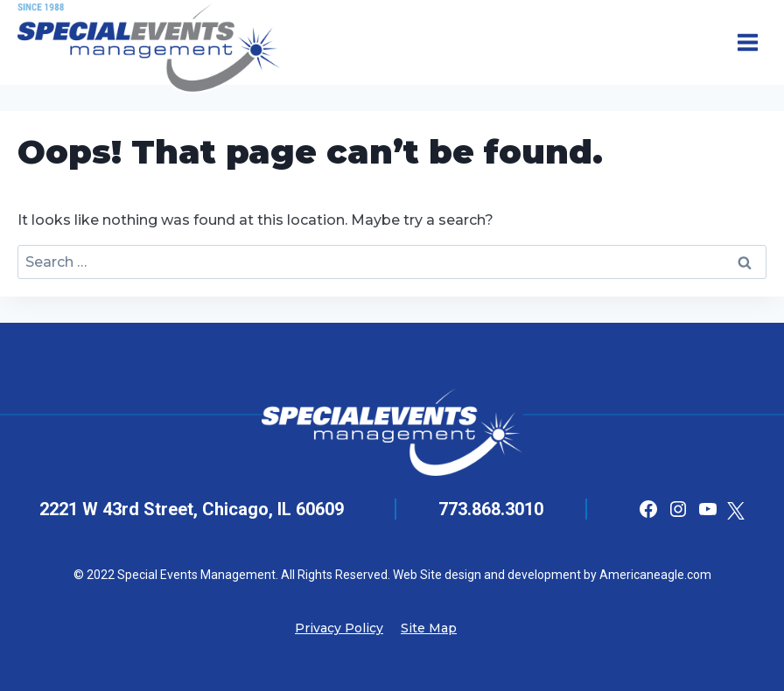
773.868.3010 (491, 509)
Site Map (429, 628)
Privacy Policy (339, 628)
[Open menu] (747, 42)
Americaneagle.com (654, 575)
